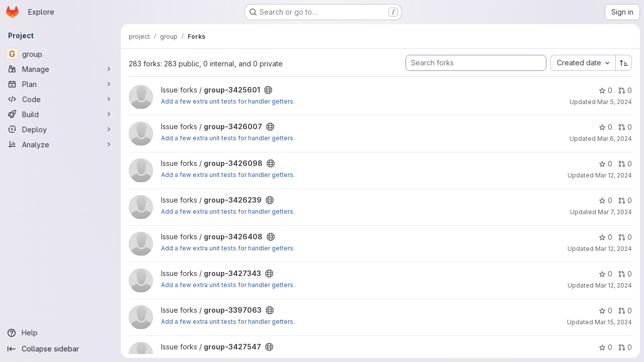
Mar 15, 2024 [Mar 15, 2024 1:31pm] (613, 322)
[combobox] (583, 63)
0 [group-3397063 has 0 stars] (606, 310)
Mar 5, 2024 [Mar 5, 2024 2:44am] (615, 102)
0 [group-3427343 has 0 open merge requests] (625, 274)
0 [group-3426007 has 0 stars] (606, 127)
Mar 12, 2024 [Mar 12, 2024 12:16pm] (614, 285)
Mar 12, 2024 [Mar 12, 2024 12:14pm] (614, 249)
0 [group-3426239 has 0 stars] (606, 200)
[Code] (60, 99)
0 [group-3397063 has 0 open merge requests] (625, 310)
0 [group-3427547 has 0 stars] (606, 347)
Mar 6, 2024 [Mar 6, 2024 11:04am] (615, 139)
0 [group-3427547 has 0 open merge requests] (625, 347)
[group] (60, 54)
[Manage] (60, 69)
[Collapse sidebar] (60, 349)
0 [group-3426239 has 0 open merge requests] (625, 200)
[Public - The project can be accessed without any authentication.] (268, 90)
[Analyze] (60, 144)
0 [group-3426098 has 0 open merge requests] (625, 164)
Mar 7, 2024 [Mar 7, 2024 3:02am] (615, 212)
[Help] (60, 333)
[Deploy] (60, 129)
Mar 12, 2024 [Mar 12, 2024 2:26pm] (614, 175)
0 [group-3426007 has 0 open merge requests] (625, 127)
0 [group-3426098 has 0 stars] (606, 164)
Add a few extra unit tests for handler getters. (228, 101)
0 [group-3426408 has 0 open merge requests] (625, 237)
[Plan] (60, 84)
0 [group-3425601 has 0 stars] (606, 90)
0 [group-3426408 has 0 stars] (606, 237)
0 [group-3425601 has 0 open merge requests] (625, 90)
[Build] (60, 114)
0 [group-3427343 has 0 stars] (606, 274)
